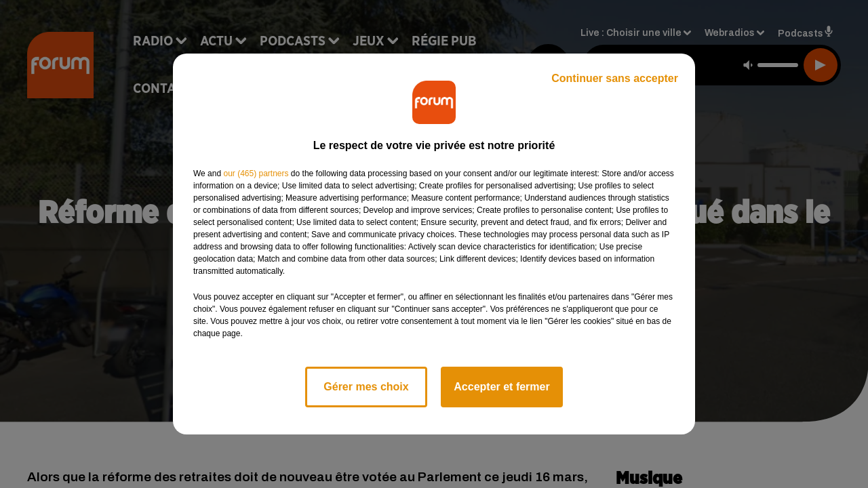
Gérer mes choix (366, 387)
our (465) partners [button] (256, 174)
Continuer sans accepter (615, 78)
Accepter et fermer (501, 387)
